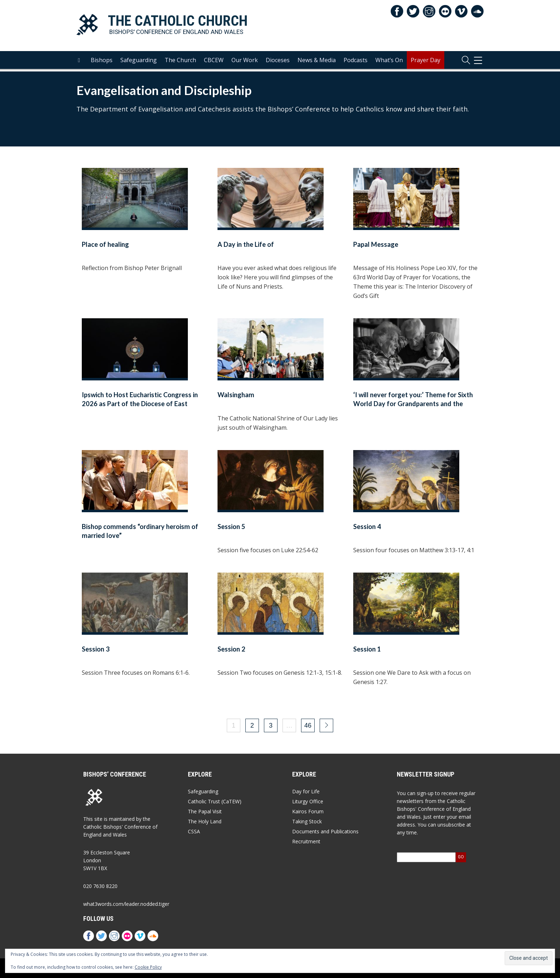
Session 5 (231, 527)
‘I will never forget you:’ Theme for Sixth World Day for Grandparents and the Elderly (413, 404)
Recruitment (306, 841)
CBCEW (214, 61)
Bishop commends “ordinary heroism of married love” (140, 531)
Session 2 (231, 649)
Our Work (245, 61)
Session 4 (367, 527)
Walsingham (236, 395)
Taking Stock (307, 821)
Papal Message (376, 244)
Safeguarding (139, 61)
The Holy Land (205, 821)
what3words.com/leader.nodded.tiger (126, 904)
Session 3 (96, 649)
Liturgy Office (308, 801)
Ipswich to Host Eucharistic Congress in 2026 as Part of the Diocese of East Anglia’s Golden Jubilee (140, 404)
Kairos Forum (308, 811)
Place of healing (105, 244)
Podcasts (356, 61)
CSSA (194, 831)
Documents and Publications (325, 831)
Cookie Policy (148, 967)
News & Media (317, 61)
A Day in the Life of (246, 244)
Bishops (102, 61)
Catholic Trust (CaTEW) (215, 801)
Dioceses (278, 61)
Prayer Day (426, 61)
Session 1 (367, 649)
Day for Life (306, 791)
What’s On (389, 61)
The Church (180, 61)
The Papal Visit (205, 811)
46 (308, 725)
